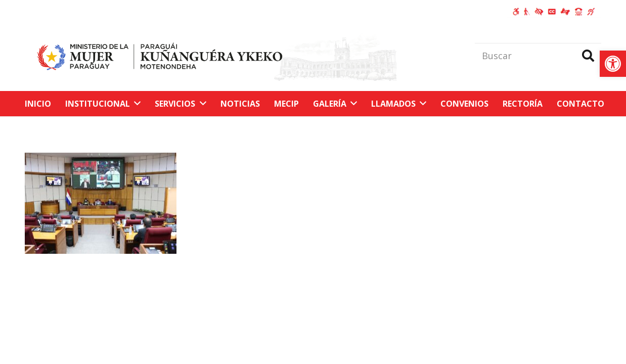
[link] (613, 64)
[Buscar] (538, 56)
